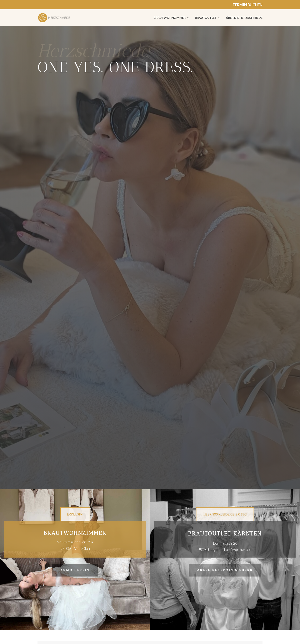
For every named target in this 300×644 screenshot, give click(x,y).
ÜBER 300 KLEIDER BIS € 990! (225, 514)
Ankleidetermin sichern (225, 570)
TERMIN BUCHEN (247, 5)
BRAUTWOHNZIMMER (170, 18)
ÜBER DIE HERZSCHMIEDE (244, 18)
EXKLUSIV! (75, 514)
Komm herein (75, 570)
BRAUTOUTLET (206, 18)
